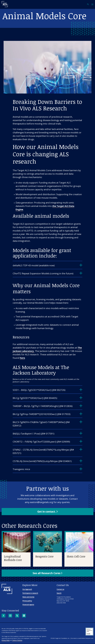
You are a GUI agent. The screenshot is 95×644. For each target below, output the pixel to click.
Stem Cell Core (76, 556)
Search (59, 593)
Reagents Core (44, 556)
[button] (47, 512)
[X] (17, 616)
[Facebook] (4, 616)
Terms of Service (17, 641)
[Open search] (88, 4)
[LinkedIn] (24, 616)
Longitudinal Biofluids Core (13, 558)
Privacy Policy (6, 641)
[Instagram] (10, 616)
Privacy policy (27, 601)
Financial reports (28, 605)
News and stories (28, 597)
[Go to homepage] (7, 594)
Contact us (60, 590)
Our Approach (27, 590)
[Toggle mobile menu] (92, 4)
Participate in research (30, 593)
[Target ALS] (5, 6)
